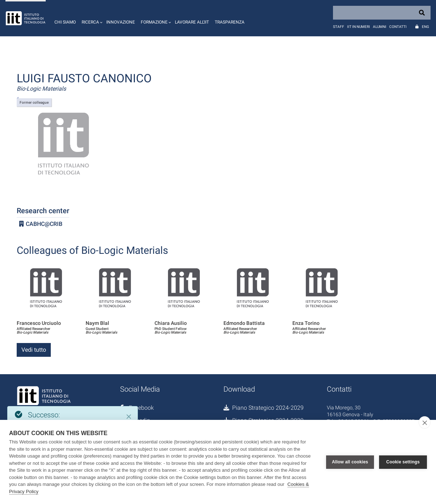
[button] (91, 18)
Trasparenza (230, 22)
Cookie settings (403, 462)
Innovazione (121, 22)
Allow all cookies (350, 462)
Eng (425, 27)
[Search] (382, 13)
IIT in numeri (359, 27)
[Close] (129, 417)
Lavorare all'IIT (192, 22)
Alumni (380, 27)
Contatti (398, 27)
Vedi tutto (34, 350)
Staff (339, 27)
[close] (425, 422)
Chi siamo (65, 22)
